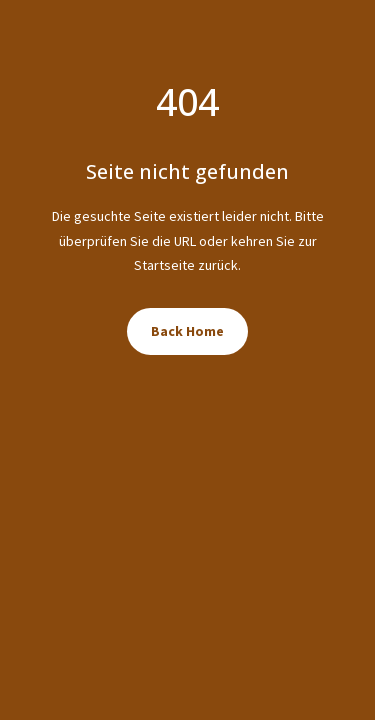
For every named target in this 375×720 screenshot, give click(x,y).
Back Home (187, 331)
